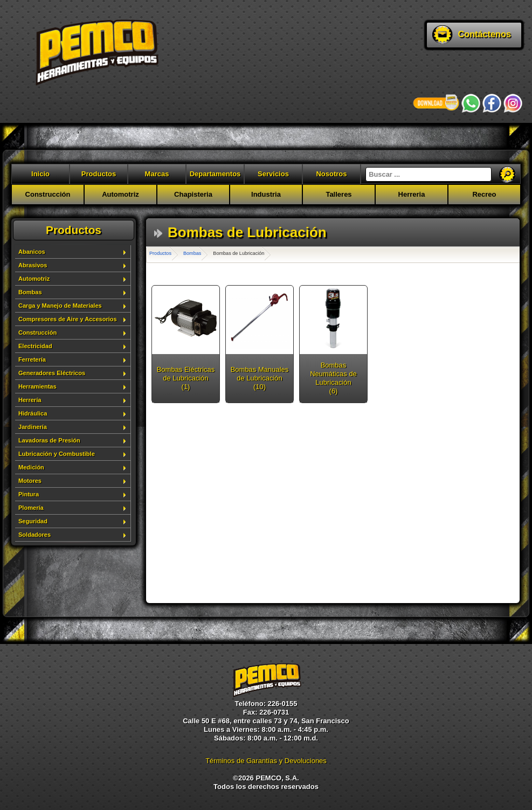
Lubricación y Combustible (57, 454)
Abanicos (32, 252)
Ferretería (32, 359)
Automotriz (120, 194)
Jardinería (33, 427)
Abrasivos (33, 265)
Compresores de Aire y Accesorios (68, 319)
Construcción (48, 194)
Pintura (29, 494)
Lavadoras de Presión (49, 440)
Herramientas (37, 386)
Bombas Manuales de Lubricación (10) (260, 378)
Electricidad (35, 346)
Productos (99, 174)
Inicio (40, 174)
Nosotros (331, 174)
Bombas (30, 292)
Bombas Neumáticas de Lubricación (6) (333, 378)
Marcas (157, 174)
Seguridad (33, 521)
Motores (30, 481)
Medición (31, 467)
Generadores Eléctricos (52, 373)
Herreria (412, 194)
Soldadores (34, 535)
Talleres (338, 194)
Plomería (31, 508)
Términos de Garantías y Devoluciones (266, 761)
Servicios (273, 174)
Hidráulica (33, 413)
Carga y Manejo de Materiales (60, 306)
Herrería (30, 400)
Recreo (484, 194)
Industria (266, 194)
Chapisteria (193, 194)
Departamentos (215, 174)
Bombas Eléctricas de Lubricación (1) (186, 378)
